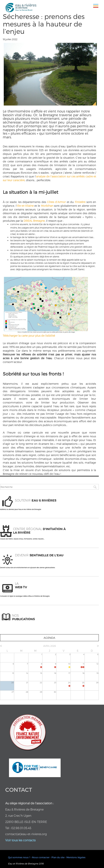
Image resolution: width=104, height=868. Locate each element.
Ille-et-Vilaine (25, 206)
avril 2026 (49, 646)
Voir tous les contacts (20, 840)
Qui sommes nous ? (19, 857)
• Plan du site (57, 857)
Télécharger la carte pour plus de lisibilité (29, 336)
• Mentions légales (75, 857)
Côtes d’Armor (56, 202)
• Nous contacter (40, 857)
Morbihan (47, 206)
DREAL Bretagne (34, 221)
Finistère (80, 202)
